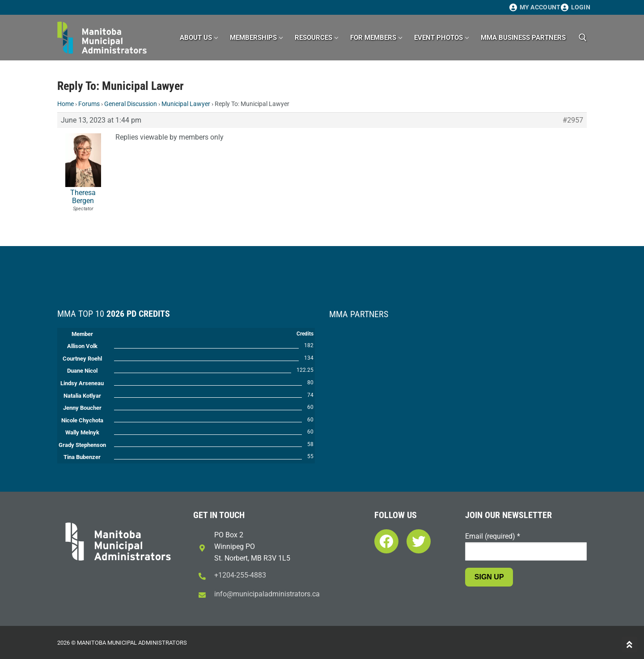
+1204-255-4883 (240, 575)
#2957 (573, 120)
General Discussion (131, 104)
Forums (89, 104)
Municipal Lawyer (186, 104)
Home (66, 104)
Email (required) (493, 536)
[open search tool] (583, 38)
